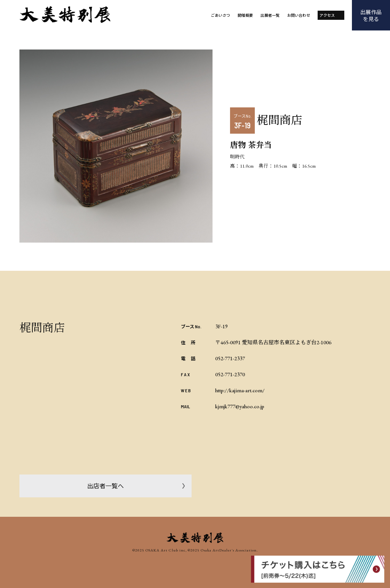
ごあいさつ (221, 15)
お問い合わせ (299, 15)
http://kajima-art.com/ (240, 390)
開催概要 (245, 15)
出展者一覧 (270, 15)
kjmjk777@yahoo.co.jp (240, 406)
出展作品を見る (371, 15)
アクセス (327, 15)
